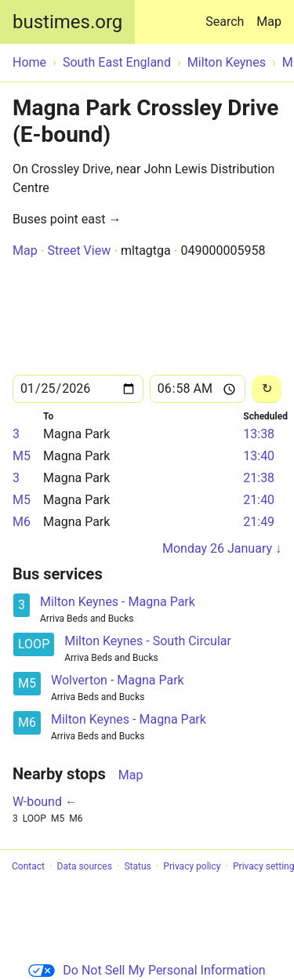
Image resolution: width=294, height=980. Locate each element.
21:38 (259, 478)
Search (228, 15)
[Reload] (267, 389)
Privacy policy (192, 866)
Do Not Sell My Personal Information (147, 970)
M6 (22, 522)
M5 (22, 456)
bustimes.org (67, 22)
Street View (79, 250)
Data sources (85, 866)
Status (137, 866)
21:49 (259, 522)
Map (269, 22)
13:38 (259, 434)
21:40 (259, 500)
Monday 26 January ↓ (222, 548)
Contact (28, 866)
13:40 (259, 456)
